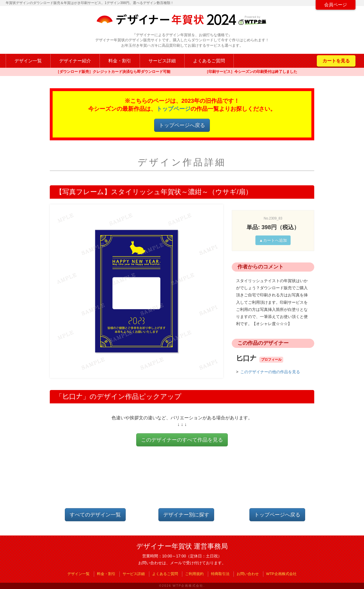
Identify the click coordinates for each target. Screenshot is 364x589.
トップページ (173, 109)
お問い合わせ (248, 574)
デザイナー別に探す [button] (186, 515)
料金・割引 (120, 61)
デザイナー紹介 (75, 61)
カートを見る (336, 61)
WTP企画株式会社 (281, 574)
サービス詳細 (162, 61)
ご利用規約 (194, 574)
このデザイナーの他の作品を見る (270, 372)
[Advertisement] (182, 482)
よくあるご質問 (209, 61)
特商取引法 (220, 574)
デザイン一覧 (28, 61)
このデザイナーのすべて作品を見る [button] (182, 440)
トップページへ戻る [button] (182, 125)
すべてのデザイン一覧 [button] (95, 515)
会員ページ (336, 5)
